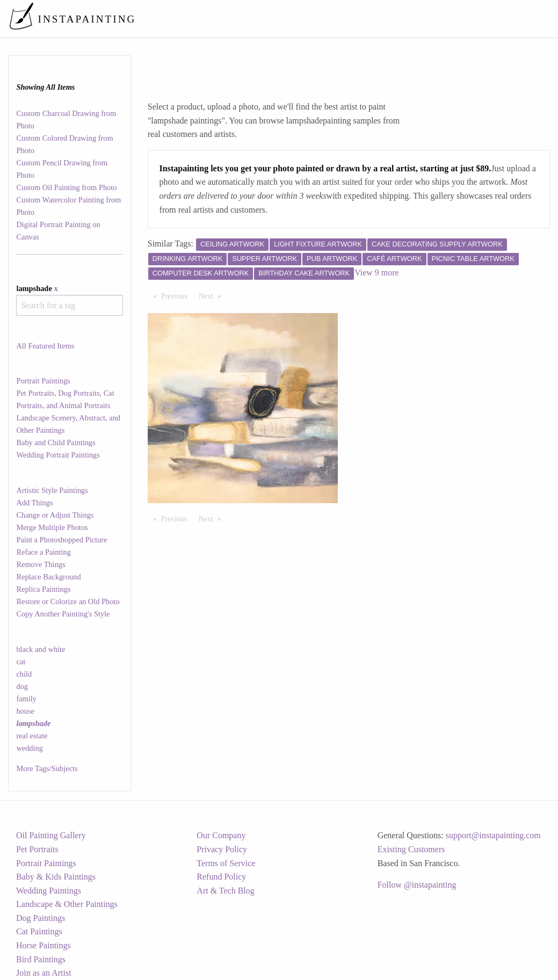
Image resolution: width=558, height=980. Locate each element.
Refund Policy (221, 877)
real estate (32, 736)
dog (22, 686)
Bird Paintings (41, 959)
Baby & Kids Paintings (56, 877)
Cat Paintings (39, 931)
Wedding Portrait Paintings (58, 455)
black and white (41, 649)
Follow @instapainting (417, 885)
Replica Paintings (43, 589)
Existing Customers (411, 849)
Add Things (34, 503)
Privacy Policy (222, 849)
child (24, 674)
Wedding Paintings (49, 891)
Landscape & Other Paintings (67, 904)
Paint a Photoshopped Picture (61, 540)
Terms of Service (226, 863)
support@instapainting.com (493, 835)
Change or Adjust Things (55, 515)
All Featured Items (45, 346)
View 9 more (377, 273)
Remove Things (41, 564)
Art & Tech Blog (225, 891)
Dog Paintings (41, 918)
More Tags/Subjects (47, 768)
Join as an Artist (44, 973)
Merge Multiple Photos (52, 527)
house (25, 711)
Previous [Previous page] (177, 295)
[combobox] (70, 305)
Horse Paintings (44, 945)
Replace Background (48, 577)
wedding (30, 748)
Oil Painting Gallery (51, 835)
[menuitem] (324, 19)
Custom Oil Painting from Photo (66, 187)
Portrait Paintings (43, 381)
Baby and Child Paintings (56, 442)
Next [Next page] (213, 295)
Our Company (221, 835)
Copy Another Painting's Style (63, 614)
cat (21, 662)
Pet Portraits (37, 849)
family (26, 699)
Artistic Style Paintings (52, 490)
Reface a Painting (44, 552)
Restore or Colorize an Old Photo (68, 601)
